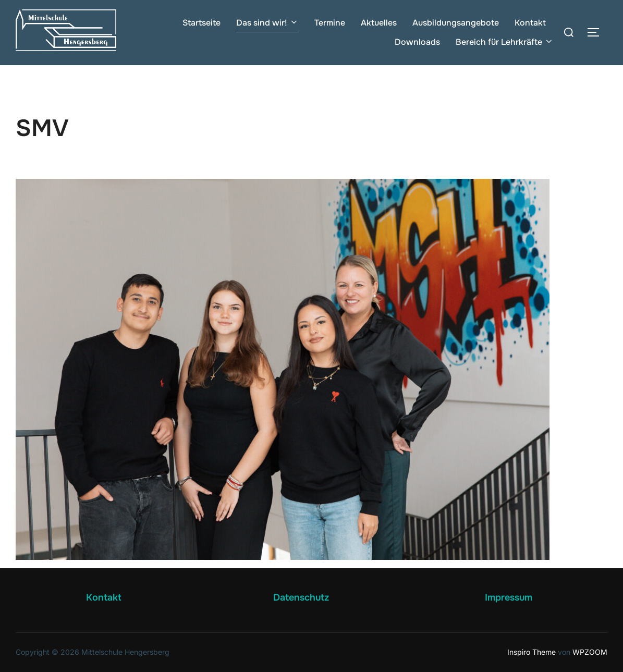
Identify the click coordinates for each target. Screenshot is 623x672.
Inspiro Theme (532, 652)
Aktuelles (379, 23)
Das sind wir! (267, 23)
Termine (330, 23)
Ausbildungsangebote (456, 23)
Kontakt (530, 23)
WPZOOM (590, 652)
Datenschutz (301, 597)
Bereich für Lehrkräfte (505, 42)
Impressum (509, 597)
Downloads (417, 42)
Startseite (201, 23)
